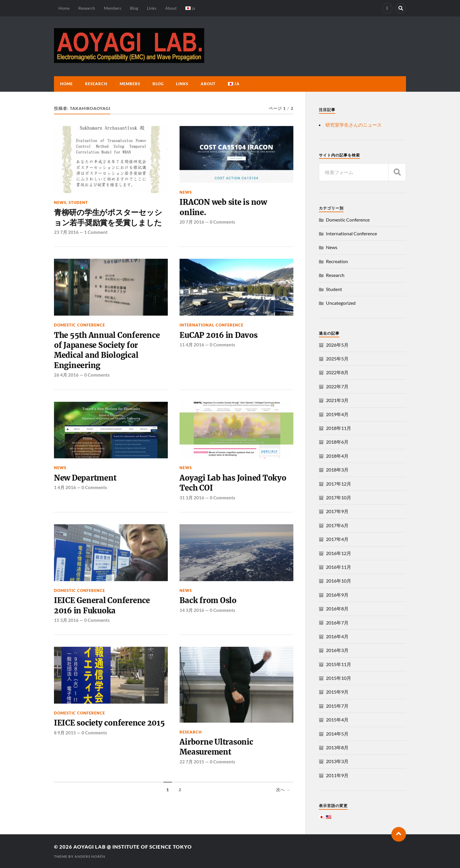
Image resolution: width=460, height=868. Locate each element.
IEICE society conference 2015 (109, 723)
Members (113, 8)
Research (87, 8)
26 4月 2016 (66, 375)
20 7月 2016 (192, 222)
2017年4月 (337, 539)
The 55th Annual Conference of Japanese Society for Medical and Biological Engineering (107, 350)
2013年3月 (337, 761)
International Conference (212, 325)
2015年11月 (339, 664)
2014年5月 (337, 734)
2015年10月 (339, 678)
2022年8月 (337, 372)
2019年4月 (337, 414)
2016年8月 (337, 609)
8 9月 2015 (65, 733)
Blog (134, 8)
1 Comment (96, 232)
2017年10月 (339, 497)
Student (78, 202)
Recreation (337, 261)
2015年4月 (337, 720)
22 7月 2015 (192, 762)
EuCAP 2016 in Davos (218, 335)
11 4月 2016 (192, 345)
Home (64, 8)
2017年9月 (337, 511)
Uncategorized (341, 303)
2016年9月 (337, 595)
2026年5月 (337, 345)
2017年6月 (337, 525)
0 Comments (223, 222)
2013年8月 (337, 747)
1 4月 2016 (65, 487)
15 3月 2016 (66, 620)
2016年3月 (337, 650)
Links (152, 8)
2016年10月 (339, 581)
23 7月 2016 (66, 232)
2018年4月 (337, 456)
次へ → (283, 790)
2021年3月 (337, 400)
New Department (85, 478)
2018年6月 (337, 442)
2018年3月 (337, 470)
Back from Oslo (208, 600)
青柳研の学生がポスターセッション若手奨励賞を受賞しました (108, 217)
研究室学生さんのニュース (354, 125)
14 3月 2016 (192, 610)
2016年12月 (339, 553)
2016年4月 (337, 636)
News (60, 202)
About (171, 8)
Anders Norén (90, 856)
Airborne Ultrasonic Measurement (216, 747)
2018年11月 (339, 428)
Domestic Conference (80, 325)
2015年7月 (337, 706)
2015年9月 (337, 692)
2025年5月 (337, 359)
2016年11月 (339, 567)
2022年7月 (337, 386)
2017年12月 (339, 484)
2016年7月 (337, 623)
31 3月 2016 (192, 498)
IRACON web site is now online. (223, 207)
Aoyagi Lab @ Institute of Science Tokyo (133, 847)
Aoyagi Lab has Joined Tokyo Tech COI (233, 483)
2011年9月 (337, 775)
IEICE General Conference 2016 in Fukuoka (102, 605)
